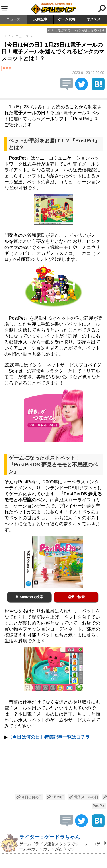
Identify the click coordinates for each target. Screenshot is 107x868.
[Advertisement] (53, 768)
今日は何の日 (29, 797)
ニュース (13, 19)
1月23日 (55, 797)
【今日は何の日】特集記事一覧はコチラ (49, 737)
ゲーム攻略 (67, 19)
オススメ (94, 19)
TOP (6, 36)
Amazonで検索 (29, 597)
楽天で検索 (76, 597)
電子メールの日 (84, 797)
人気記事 (40, 19)
